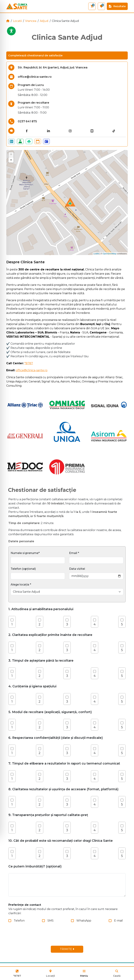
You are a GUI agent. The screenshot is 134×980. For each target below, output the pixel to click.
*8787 (17, 976)
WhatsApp (84, 921)
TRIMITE (67, 949)
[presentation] (37, 936)
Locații (51, 973)
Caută (117, 976)
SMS (51, 921)
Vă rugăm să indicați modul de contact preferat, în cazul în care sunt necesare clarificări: (63, 909)
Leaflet (96, 254)
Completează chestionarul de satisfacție (35, 55)
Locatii (17, 21)
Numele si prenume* (25, 553)
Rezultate (117, 6)
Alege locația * (21, 585)
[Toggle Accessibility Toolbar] (11, 31)
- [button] (11, 160)
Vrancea (31, 21)
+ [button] (11, 155)
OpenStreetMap (110, 254)
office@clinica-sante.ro (32, 370)
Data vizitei (77, 569)
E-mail (118, 921)
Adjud (44, 21)
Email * (74, 553)
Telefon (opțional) (23, 569)
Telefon (19, 921)
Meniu (84, 976)
